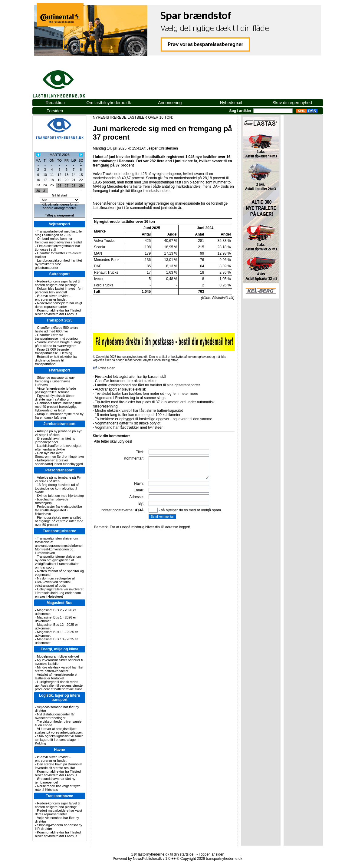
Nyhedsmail (231, 103)
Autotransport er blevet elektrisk (120, 389)
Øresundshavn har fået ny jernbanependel (55, 440)
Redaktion (55, 103)
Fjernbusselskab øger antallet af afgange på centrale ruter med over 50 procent (59, 521)
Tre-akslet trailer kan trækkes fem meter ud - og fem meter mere (147, 394)
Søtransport (59, 274)
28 (74, 186)
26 (59, 186)
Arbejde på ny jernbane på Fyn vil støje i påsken (59, 433)
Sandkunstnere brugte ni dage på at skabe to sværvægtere (58, 344)
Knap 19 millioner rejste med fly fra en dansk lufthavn (59, 416)
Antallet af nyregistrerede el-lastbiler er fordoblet (57, 676)
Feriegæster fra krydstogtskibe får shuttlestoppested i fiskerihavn (59, 510)
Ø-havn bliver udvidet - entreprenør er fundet (53, 298)
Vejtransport (59, 224)
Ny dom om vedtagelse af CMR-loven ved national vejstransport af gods (55, 582)
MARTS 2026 (60, 155)
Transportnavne (59, 796)
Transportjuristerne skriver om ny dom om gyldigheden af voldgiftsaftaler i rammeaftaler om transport (58, 562)
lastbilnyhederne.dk (66, 81)
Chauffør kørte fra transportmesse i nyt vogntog (56, 337)
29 (81, 186)
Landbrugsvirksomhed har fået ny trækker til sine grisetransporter (59, 264)
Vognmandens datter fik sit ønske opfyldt (128, 423)
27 (67, 186)
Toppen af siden (211, 854)
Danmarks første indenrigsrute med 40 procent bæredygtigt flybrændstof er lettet (59, 407)
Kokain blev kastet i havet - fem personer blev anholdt (59, 290)
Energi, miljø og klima (59, 649)
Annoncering (170, 103)
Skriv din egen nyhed (292, 103)
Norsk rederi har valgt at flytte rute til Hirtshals (58, 788)
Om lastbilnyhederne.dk (109, 103)
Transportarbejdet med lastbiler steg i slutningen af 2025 (59, 233)
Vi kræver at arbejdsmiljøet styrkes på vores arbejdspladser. (59, 731)
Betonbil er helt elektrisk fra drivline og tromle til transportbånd (56, 360)
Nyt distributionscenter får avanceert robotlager (55, 716)
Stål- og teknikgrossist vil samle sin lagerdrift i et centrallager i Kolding (59, 740)
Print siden (107, 368)
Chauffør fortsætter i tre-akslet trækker (126, 381)
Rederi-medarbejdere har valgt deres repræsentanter (59, 305)
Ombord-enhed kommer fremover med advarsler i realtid (59, 240)
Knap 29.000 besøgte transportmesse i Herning (54, 351)
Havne (59, 750)
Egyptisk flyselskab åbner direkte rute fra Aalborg (55, 398)
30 (38, 191)
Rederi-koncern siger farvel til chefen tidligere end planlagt (58, 283)
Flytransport (59, 370)
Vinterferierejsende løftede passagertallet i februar (56, 390)
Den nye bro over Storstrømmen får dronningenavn (59, 455)
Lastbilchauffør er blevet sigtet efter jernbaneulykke (58, 447)
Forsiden (55, 111)
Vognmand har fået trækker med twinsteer (129, 427)
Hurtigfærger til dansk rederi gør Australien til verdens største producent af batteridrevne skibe (59, 685)
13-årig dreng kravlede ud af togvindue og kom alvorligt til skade (57, 488)
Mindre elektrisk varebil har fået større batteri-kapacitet (59, 669)
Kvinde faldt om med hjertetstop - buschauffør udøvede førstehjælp (59, 499)
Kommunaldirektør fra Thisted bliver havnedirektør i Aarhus (58, 312)
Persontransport (59, 470)
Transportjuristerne (59, 531)
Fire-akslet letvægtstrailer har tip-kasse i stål (131, 377)
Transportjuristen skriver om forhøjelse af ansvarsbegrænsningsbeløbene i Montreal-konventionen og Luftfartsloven (59, 546)
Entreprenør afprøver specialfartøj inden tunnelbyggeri (59, 462)
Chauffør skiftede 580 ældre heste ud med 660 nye (57, 329)
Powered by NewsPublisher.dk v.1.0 (141, 859)
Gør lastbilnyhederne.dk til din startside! (163, 854)
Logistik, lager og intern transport (59, 698)
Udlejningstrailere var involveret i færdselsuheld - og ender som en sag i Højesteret (59, 593)
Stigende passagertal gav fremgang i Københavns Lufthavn (55, 381)
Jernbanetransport (59, 424)
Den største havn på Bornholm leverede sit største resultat (59, 766)
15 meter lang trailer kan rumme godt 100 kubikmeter (138, 415)
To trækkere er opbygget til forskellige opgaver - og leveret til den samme (154, 419)
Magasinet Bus (59, 603)
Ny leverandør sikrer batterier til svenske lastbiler (59, 662)
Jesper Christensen (162, 148)
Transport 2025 (59, 320)
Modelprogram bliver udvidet (58, 656)
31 (45, 191)
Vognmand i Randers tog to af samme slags (130, 398)
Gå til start (59, 195)
